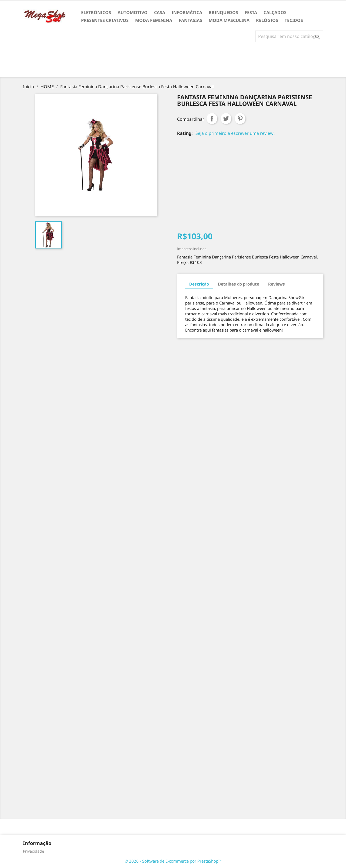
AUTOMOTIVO (133, 12)
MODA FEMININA (154, 20)
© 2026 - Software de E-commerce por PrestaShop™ (173, 861)
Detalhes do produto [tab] (239, 284)
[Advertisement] (173, 62)
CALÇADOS (275, 12)
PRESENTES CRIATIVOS (105, 20)
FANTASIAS (190, 20)
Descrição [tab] (199, 284)
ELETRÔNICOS (96, 12)
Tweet (226, 119)
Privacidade (34, 851)
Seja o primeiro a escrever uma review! (235, 133)
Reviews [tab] (277, 284)
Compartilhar (212, 119)
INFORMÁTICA (187, 12)
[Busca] (289, 36)
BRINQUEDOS (223, 12)
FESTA (251, 12)
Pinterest (240, 119)
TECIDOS (294, 20)
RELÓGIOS (267, 20)
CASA (160, 12)
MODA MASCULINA (229, 20)
